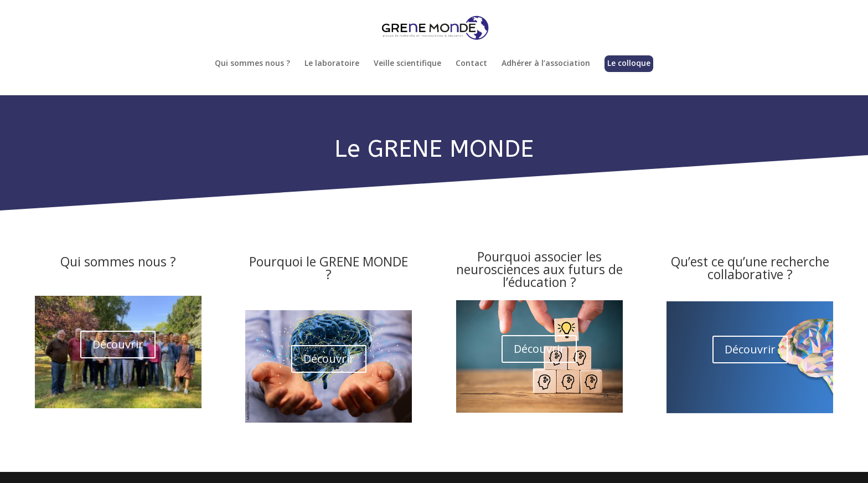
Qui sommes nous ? (252, 64)
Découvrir (118, 344)
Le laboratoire (332, 64)
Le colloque (629, 64)
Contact (471, 64)
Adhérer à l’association (546, 64)
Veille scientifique (407, 64)
